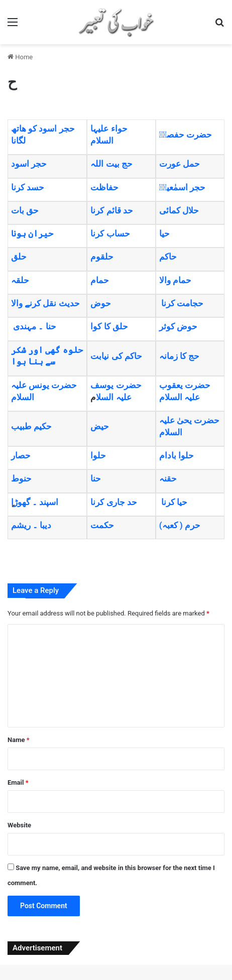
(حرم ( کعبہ (180, 525)
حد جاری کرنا (113, 502)
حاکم (168, 257)
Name (19, 740)
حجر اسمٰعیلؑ (182, 187)
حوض (101, 303)
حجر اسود (29, 164)
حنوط (21, 478)
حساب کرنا (110, 233)
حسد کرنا (28, 187)
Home (20, 57)
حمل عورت (180, 164)
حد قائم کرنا (111, 210)
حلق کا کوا (109, 326)
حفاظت (104, 187)
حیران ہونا (32, 233)
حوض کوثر (178, 326)
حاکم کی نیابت (116, 356)
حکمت (102, 525)
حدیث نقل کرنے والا (45, 303)
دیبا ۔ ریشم (31, 525)
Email (18, 782)
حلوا (98, 455)
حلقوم (102, 257)
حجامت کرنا (181, 303)
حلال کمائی (179, 210)
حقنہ (168, 478)
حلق (19, 257)
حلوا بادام (177, 455)
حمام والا (175, 280)
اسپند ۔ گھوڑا (35, 502)
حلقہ (20, 280)
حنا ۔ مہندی (34, 326)
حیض (100, 426)
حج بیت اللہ (111, 164)
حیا (164, 233)
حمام (100, 280)
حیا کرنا (174, 502)
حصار (21, 455)
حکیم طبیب (31, 426)
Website (19, 825)
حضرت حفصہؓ (186, 135)
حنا (96, 478)
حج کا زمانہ (179, 356)
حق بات (25, 210)
